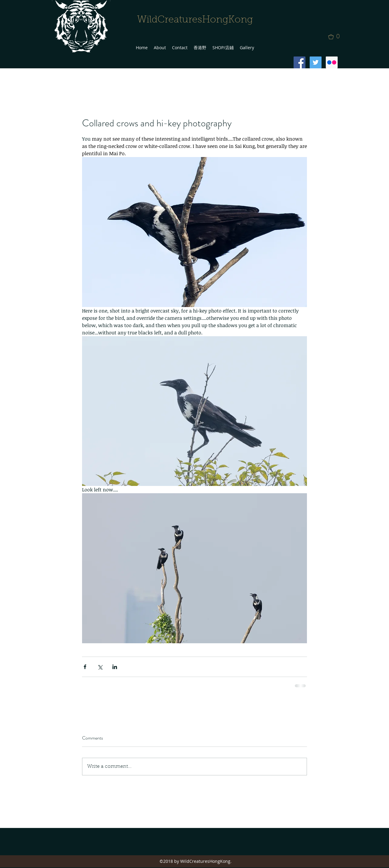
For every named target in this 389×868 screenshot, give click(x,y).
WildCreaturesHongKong (195, 20)
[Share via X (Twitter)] (100, 667)
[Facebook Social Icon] (299, 62)
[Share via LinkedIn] (115, 667)
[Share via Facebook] (85, 667)
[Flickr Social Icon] (332, 62)
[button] (336, 37)
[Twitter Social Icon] (316, 62)
